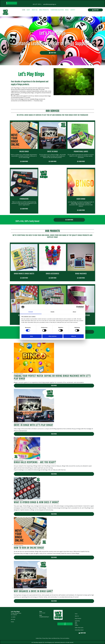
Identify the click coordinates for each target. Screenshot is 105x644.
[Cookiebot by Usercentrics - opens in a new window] (77, 307)
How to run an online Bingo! (29, 548)
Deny (32, 336)
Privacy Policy (45, 638)
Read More (54, 386)
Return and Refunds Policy (54, 638)
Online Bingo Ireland (79, 630)
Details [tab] (52, 312)
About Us (34, 10)
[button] (95, 10)
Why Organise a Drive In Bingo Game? (33, 591)
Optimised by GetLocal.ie (60, 642)
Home (24, 10)
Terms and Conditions (65, 638)
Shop (28, 10)
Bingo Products (44, 10)
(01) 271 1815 (37, 4)
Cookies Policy (39, 638)
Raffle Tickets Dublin (79, 628)
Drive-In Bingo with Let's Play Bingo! (34, 425)
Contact (73, 10)
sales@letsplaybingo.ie (50, 4)
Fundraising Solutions (57, 10)
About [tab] (74, 312)
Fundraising (77, 621)
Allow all (73, 336)
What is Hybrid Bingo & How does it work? (36, 502)
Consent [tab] (31, 312)
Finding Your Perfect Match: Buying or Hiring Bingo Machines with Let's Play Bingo (52, 377)
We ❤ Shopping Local (50, 642)
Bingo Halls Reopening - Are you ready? (35, 462)
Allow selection (52, 336)
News (67, 10)
